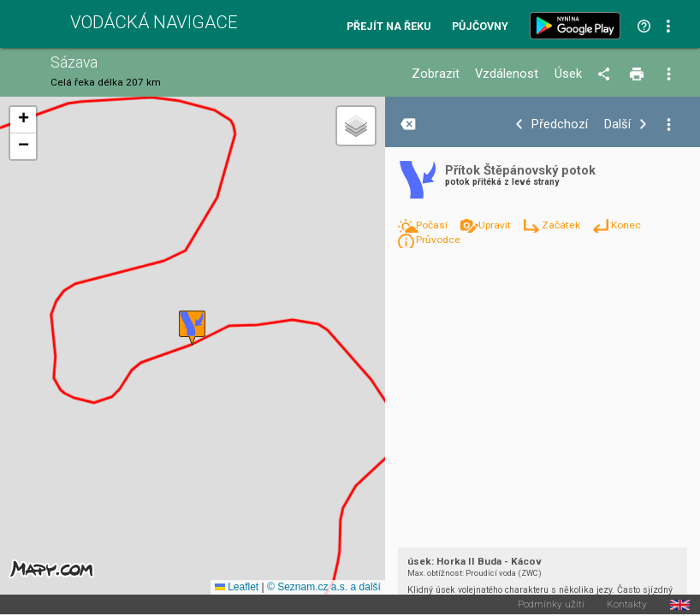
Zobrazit (436, 74)
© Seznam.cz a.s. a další (324, 587)
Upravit (496, 225)
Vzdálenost (507, 74)
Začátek (562, 225)
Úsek (568, 74)
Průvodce (438, 240)
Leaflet (237, 587)
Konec (626, 225)
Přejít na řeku (389, 27)
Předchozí (560, 124)
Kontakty (627, 605)
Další (617, 124)
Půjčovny (480, 27)
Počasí (433, 225)
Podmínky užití (551, 605)
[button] (192, 328)
